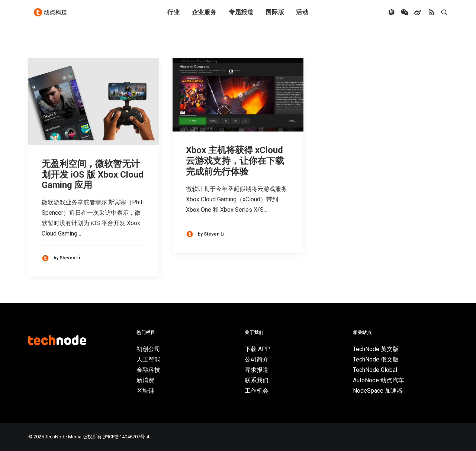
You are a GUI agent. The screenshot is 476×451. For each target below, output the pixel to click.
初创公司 (148, 349)
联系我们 (257, 380)
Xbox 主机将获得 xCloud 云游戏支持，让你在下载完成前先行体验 (235, 161)
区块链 (145, 391)
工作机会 (257, 391)
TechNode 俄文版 (376, 359)
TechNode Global (375, 370)
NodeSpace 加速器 (378, 391)
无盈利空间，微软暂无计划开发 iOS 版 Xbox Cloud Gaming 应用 (93, 175)
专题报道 (241, 16)
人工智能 (148, 359)
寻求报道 (257, 370)
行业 (174, 16)
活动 (302, 16)
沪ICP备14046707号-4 (126, 437)
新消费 (145, 380)
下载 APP (257, 349)
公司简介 (257, 359)
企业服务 (204, 16)
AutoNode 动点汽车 (379, 380)
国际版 (275, 16)
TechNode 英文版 (376, 349)
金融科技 (148, 370)
